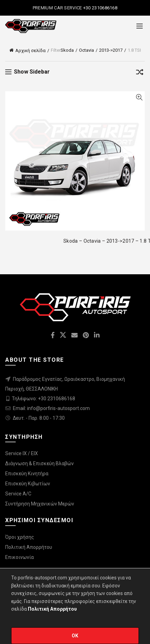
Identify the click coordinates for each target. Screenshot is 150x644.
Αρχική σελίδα (30, 51)
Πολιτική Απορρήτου (29, 547)
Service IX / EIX (22, 453)
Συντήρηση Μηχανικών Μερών (40, 504)
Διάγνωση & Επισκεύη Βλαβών (40, 463)
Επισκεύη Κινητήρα (27, 474)
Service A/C (18, 494)
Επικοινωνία (19, 557)
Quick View (139, 97)
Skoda (67, 50)
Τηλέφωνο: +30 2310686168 (44, 399)
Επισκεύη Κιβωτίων (28, 484)
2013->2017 (111, 50)
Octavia (86, 50)
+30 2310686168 (100, 8)
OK (75, 636)
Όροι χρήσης (20, 537)
